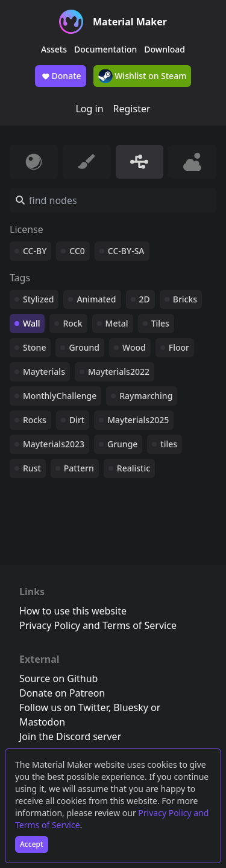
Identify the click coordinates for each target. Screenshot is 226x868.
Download (165, 49)
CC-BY (35, 251)
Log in (89, 109)
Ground (84, 347)
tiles (169, 444)
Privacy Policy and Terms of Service (98, 625)
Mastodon (42, 722)
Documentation (105, 49)
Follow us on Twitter (64, 707)
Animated (96, 299)
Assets (54, 49)
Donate (61, 76)
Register (132, 109)
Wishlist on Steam (143, 76)
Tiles (160, 323)
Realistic (133, 468)
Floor (179, 347)
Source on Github (58, 678)
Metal (117, 323)
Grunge (122, 444)
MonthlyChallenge (60, 396)
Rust (32, 468)
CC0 (77, 251)
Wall (31, 323)
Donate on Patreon (62, 693)
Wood (134, 347)
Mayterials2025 (138, 420)
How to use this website (73, 611)
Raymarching (146, 396)
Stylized (38, 299)
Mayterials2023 (54, 444)
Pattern (79, 468)
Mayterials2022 (119, 372)
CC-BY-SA (126, 251)
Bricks (185, 299)
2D (145, 299)
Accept (32, 844)
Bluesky (131, 707)
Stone (34, 347)
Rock (72, 323)
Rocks (35, 420)
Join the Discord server (70, 736)
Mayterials (44, 372)
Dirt (77, 420)
